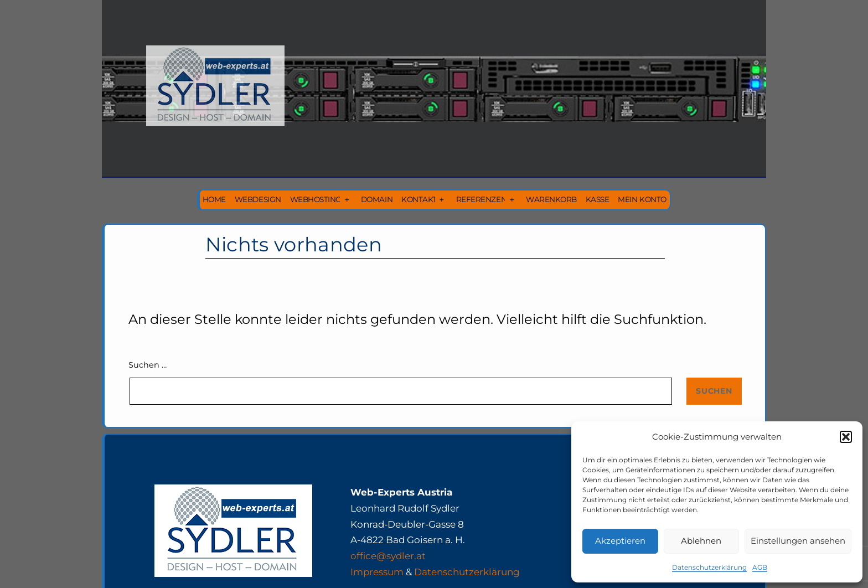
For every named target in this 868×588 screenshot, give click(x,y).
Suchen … (148, 365)
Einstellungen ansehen (798, 541)
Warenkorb (551, 199)
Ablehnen (701, 541)
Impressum (377, 572)
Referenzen (481, 199)
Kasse (598, 199)
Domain (377, 199)
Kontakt (419, 199)
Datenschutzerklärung (709, 567)
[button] (846, 437)
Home (214, 199)
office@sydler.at (388, 556)
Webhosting (316, 199)
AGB (760, 567)
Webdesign (258, 199)
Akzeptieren (620, 541)
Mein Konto (642, 199)
